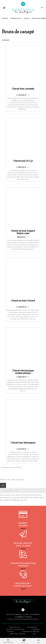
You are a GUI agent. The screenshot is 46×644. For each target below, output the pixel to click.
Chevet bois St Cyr (23, 161)
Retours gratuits (23, 543)
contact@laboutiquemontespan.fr (23, 619)
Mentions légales (18, 634)
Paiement (23, 523)
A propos (36, 629)
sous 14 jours (23, 546)
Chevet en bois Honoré (23, 301)
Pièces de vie (15, 627)
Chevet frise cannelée (23, 89)
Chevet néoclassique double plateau (23, 372)
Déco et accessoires (15, 629)
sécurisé (23, 526)
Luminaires (32, 627)
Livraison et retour (30, 632)
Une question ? (23, 583)
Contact (11, 632)
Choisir (7, 40)
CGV (34, 634)
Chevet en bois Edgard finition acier (23, 232)
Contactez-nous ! (23, 586)
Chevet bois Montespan (23, 443)
